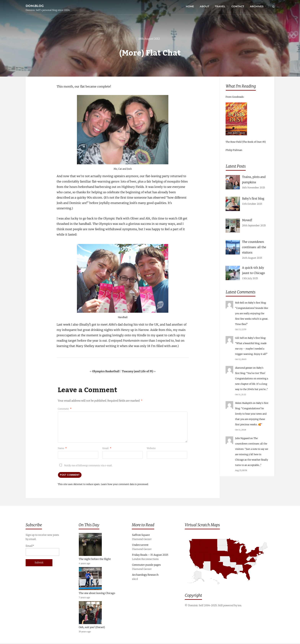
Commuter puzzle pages (146, 566)
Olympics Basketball (106, 372)
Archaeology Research (145, 576)
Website (151, 449)
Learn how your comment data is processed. (125, 485)
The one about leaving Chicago (97, 594)
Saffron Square (141, 536)
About (204, 7)
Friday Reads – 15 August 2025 (150, 556)
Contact (238, 7)
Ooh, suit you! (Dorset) (92, 628)
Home (190, 7)
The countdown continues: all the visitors (251, 444)
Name (62, 449)
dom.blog (35, 5)
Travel (220, 7)
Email (107, 449)
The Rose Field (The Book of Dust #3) (246, 142)
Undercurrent (140, 546)
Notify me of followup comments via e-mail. (85, 466)
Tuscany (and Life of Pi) (138, 372)
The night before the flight (95, 560)
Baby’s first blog (257, 303)
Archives (256, 7)
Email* (42, 551)
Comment (65, 409)
